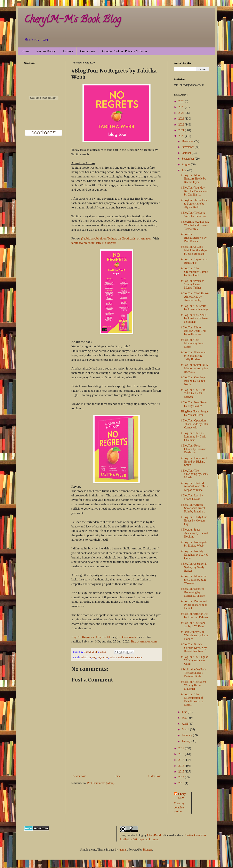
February (187, 735)
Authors (68, 51)
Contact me (87, 51)
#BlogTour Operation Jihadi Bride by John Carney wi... (195, 424)
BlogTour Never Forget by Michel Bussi (195, 413)
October (187, 153)
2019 (182, 748)
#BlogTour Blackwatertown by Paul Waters (194, 238)
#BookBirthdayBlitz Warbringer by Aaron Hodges (195, 635)
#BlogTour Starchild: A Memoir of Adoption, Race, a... (195, 368)
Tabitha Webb (117, 657)
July (184, 170)
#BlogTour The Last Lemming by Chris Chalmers (194, 437)
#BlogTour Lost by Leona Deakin (192, 497)
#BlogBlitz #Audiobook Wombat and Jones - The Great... (195, 225)
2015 (182, 772)
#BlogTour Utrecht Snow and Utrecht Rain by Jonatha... (193, 508)
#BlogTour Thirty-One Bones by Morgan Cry (194, 521)
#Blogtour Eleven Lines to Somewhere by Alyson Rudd (195, 204)
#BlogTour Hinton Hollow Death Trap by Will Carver (194, 331)
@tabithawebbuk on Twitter (99, 238)
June (185, 712)
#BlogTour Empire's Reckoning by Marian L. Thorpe (193, 592)
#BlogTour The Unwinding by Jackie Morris (195, 474)
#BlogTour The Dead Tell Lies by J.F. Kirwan (193, 393)
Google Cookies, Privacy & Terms (125, 51)
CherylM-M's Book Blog (73, 20)
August (186, 164)
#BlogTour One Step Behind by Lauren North (193, 381)
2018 (182, 754)
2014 (182, 777)
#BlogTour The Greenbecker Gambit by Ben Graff (195, 272)
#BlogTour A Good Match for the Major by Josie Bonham (194, 250)
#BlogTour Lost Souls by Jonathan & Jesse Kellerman (194, 318)
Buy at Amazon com (144, 641)
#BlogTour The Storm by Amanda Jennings (195, 308)
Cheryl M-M (182, 796)
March (186, 729)
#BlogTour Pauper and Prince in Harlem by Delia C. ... (194, 605)
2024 (182, 113)
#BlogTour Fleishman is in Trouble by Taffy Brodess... (194, 356)
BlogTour (86, 657)
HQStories (103, 657)
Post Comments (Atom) (101, 783)
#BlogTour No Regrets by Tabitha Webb (194, 544)
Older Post (155, 776)
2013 (182, 783)
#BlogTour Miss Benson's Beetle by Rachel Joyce (194, 179)
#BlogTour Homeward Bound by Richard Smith (194, 462)
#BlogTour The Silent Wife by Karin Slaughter (194, 685)
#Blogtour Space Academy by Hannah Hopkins (195, 533)
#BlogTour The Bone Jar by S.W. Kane (193, 625)
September (188, 159)
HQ (94, 657)
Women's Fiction (134, 657)
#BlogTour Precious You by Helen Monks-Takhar (193, 284)
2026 (182, 101)
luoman (123, 850)
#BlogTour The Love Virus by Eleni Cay (194, 214)
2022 (182, 125)
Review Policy (46, 51)
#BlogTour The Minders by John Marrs (192, 343)
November (188, 147)
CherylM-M (154, 835)
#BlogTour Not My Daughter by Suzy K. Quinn (195, 555)
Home (25, 51)
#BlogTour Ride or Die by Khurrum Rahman (195, 616)
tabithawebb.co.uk (83, 243)
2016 (182, 766)
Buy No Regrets (106, 243)
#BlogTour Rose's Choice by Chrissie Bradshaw (194, 449)
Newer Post (79, 776)
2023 (182, 119)
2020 (182, 136)
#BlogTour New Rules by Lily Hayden (194, 404)
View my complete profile (179, 807)
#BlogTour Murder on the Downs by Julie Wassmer (194, 580)
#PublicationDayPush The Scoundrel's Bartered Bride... (194, 673)
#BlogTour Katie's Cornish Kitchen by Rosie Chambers (194, 648)
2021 (182, 130)
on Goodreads (127, 238)
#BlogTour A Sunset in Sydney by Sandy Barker (194, 567)
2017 (182, 760)
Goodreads (129, 637)
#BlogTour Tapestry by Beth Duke (194, 261)
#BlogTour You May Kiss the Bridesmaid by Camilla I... (194, 191)
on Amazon (144, 238)
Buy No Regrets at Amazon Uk (91, 637)
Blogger (147, 850)
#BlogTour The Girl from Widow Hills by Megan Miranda (195, 487)
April (185, 724)
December (188, 141)
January (187, 741)
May (185, 718)
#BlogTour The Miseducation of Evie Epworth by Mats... (192, 699)
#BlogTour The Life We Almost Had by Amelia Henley (195, 297)
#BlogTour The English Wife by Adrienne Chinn (195, 660)
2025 (182, 107)
